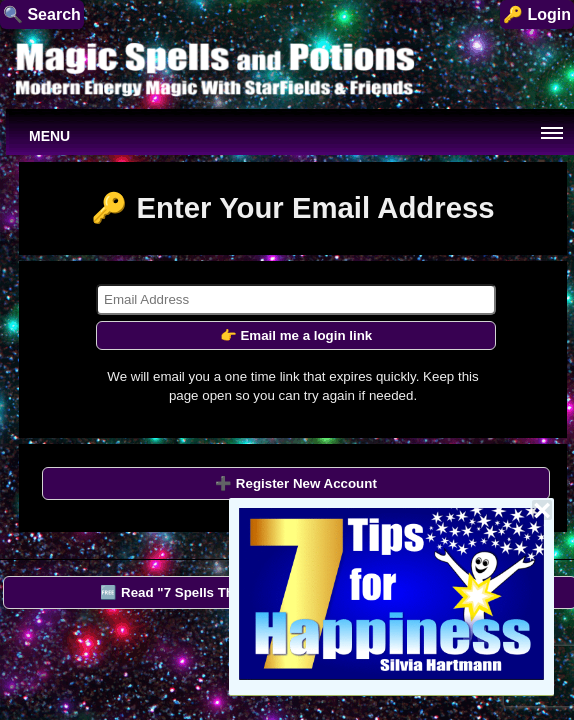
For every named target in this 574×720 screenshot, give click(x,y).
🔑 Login (537, 14)
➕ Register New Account (296, 483)
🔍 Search (42, 14)
